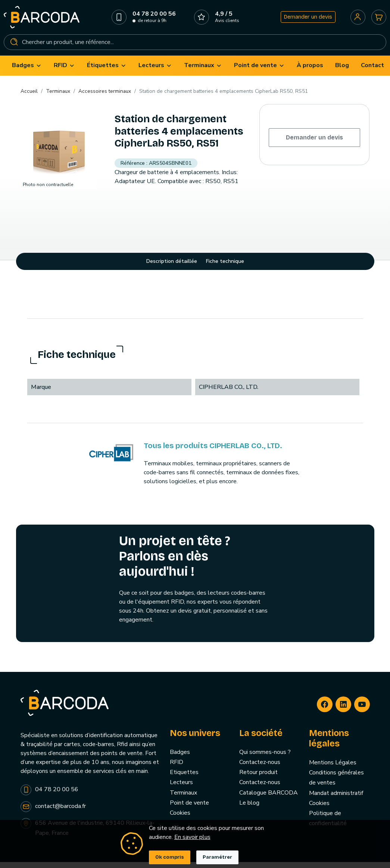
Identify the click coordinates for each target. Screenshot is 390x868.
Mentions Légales (333, 769)
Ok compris (170, 857)
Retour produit (258, 779)
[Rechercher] (195, 45)
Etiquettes (184, 779)
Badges (180, 758)
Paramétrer (217, 857)
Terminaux (183, 799)
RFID (177, 768)
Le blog (249, 809)
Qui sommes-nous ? (265, 758)
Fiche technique (225, 268)
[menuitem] (27, 72)
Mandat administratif (336, 799)
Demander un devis (306, 20)
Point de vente (189, 809)
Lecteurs (181, 789)
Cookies (180, 819)
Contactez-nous (260, 768)
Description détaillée (172, 268)
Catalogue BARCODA (269, 799)
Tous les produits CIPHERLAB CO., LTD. (213, 452)
